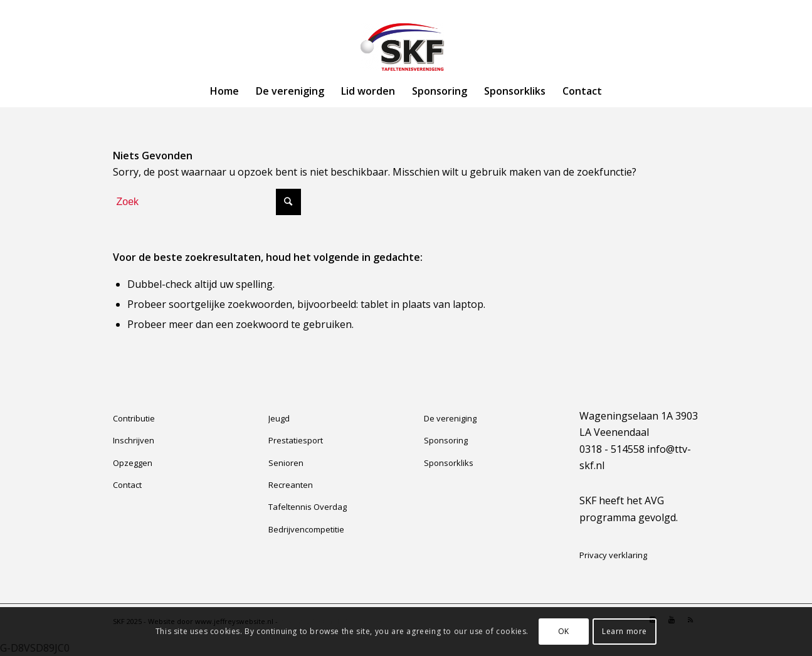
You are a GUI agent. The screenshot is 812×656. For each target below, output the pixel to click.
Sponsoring (446, 440)
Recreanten (291, 485)
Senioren (286, 463)
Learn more (625, 631)
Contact (127, 485)
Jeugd (279, 418)
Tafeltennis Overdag (308, 507)
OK (564, 631)
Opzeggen (133, 463)
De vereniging (450, 418)
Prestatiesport (296, 440)
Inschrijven (134, 440)
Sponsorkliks (449, 463)
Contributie (134, 418)
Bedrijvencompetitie (306, 529)
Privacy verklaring (613, 555)
